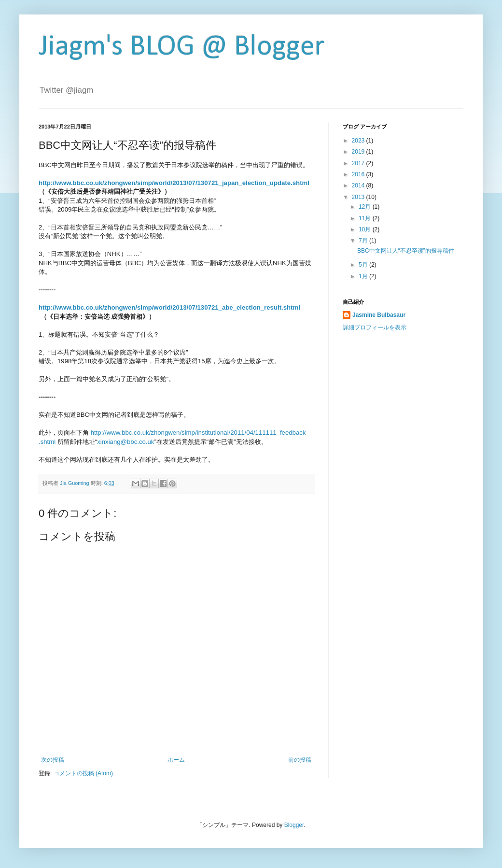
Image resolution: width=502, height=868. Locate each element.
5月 (364, 265)
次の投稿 (53, 760)
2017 (359, 163)
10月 (366, 229)
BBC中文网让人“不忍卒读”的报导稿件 (406, 251)
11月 (366, 218)
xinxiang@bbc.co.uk (125, 442)
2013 (359, 197)
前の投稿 (300, 760)
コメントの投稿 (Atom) (83, 773)
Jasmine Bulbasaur (379, 315)
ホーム (176, 760)
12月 (366, 207)
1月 (364, 276)
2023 (359, 141)
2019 (359, 152)
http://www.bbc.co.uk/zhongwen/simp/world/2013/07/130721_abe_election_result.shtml (169, 307)
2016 (359, 174)
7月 (364, 241)
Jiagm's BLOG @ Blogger (182, 47)
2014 (359, 185)
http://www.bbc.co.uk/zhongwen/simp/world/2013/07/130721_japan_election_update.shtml (174, 183)
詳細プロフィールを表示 (375, 327)
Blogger (294, 825)
